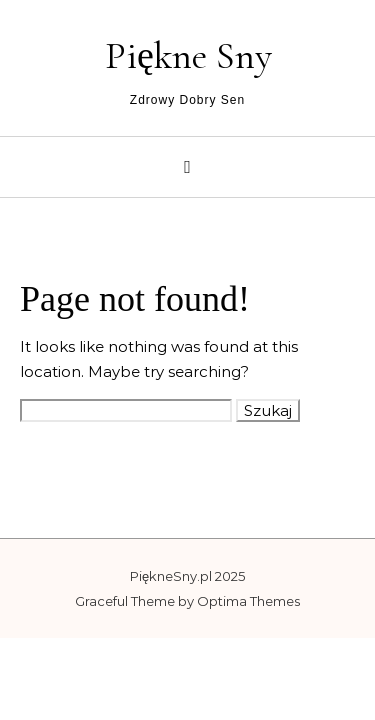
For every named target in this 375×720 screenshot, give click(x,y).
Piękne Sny (188, 56)
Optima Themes (248, 601)
